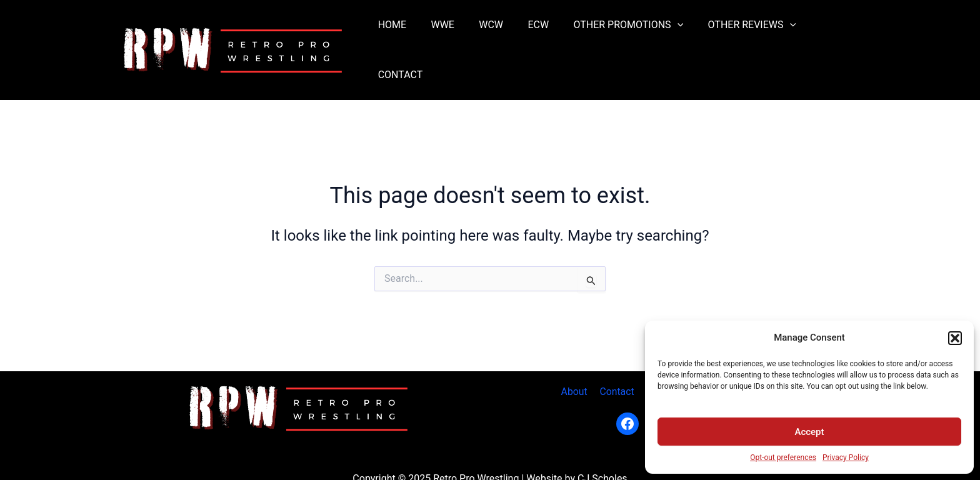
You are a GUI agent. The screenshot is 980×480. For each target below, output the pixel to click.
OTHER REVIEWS (743, 35)
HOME (407, 35)
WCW (496, 35)
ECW (539, 35)
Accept (809, 432)
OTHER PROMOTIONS (624, 35)
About (577, 361)
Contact (617, 361)
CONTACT (829, 35)
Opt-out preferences (783, 457)
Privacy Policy (846, 457)
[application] (673, 35)
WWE (452, 35)
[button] (955, 338)
